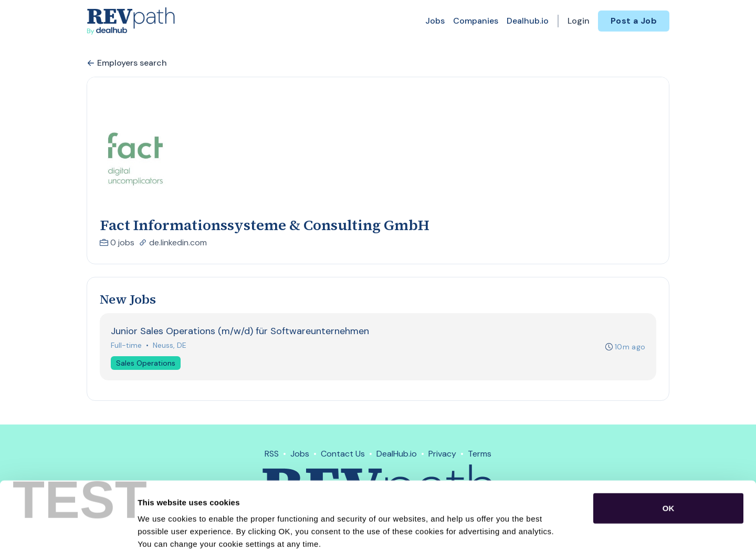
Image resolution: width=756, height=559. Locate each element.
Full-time (126, 345)
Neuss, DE (170, 345)
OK (669, 460)
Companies (476, 21)
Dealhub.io (528, 21)
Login (579, 21)
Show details (551, 538)
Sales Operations (146, 363)
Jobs (435, 21)
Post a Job (634, 21)
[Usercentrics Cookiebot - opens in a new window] (68, 539)
